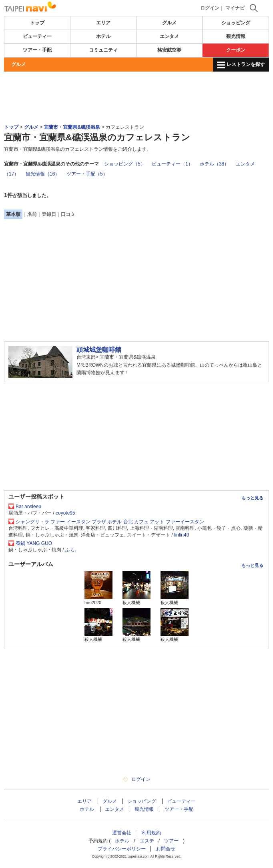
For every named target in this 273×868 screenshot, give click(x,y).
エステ (147, 841)
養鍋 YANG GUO (34, 543)
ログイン (210, 8)
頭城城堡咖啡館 (99, 350)
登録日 (49, 214)
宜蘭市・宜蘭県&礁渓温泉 (72, 127)
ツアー (171, 841)
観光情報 (236, 36)
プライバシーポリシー (122, 849)
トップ (37, 23)
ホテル (103, 36)
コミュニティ (103, 50)
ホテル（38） (214, 164)
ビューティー (37, 36)
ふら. (71, 550)
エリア (103, 23)
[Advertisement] (136, 96)
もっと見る (252, 498)
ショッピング (236, 23)
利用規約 (151, 833)
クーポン (236, 50)
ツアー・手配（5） (87, 174)
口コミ (68, 214)
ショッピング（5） (125, 164)
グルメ (169, 23)
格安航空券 (169, 50)
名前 (32, 214)
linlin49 (182, 535)
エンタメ (169, 36)
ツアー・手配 (37, 50)
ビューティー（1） (172, 164)
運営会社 (122, 833)
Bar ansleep (28, 507)
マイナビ (235, 8)
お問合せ (166, 849)
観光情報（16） (43, 174)
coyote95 (65, 513)
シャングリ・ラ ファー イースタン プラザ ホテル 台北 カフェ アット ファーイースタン (110, 522)
